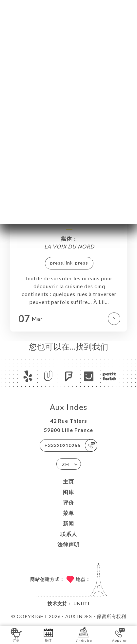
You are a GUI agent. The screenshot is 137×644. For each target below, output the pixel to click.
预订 (48, 635)
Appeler (119, 635)
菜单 (68, 513)
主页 (68, 481)
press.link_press (69, 263)
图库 (68, 492)
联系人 (69, 534)
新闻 (68, 523)
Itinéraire (83, 635)
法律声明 (68, 544)
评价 (68, 502)
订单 (16, 635)
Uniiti (81, 603)
